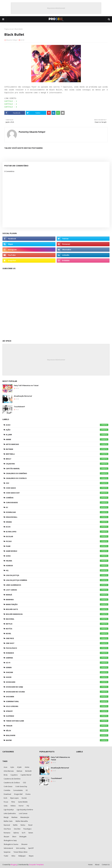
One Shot (57, 643)
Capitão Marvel (57, 469)
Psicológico (57, 648)
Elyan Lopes (57, 532)
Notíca (57, 629)
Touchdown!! (19, 407)
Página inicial (9, 29)
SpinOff (57, 711)
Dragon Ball (57, 517)
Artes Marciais (57, 444)
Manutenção (57, 604)
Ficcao (57, 541)
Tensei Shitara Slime (57, 721)
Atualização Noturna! (23, 396)
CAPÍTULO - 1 (11, 101)
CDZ (57, 483)
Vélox (57, 731)
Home (90, 865)
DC (57, 507)
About (97, 865)
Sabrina (57, 658)
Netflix (57, 624)
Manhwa (57, 600)
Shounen (57, 697)
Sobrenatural (57, 701)
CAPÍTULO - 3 (11, 107)
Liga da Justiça (57, 575)
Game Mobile (57, 551)
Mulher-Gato (57, 609)
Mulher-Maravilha (57, 614)
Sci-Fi (57, 663)
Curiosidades (57, 502)
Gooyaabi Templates (36, 865)
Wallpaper (57, 735)
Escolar (57, 536)
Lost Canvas (57, 590)
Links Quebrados (57, 585)
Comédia (57, 498)
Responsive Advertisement (56, 8)
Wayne (57, 740)
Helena (57, 561)
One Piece (57, 638)
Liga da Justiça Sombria (57, 580)
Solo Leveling (57, 706)
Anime (57, 439)
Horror (57, 566)
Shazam (57, 672)
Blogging (14, 865)
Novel (57, 633)
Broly (57, 459)
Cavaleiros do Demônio (57, 473)
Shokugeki (57, 682)
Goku (57, 556)
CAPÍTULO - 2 (11, 104)
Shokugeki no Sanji (57, 687)
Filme (57, 546)
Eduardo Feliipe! (12, 40)
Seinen (57, 667)
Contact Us (106, 865)
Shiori (57, 677)
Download (57, 512)
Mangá (57, 595)
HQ (57, 570)
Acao (57, 425)
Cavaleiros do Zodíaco (57, 478)
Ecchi (57, 527)
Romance (57, 653)
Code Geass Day (57, 493)
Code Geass (57, 488)
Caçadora (57, 464)
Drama (57, 522)
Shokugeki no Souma (57, 692)
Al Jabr (57, 435)
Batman (57, 449)
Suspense (57, 716)
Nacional (57, 619)
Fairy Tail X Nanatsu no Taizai (26, 385)
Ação (57, 430)
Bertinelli (57, 454)
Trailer (57, 726)
